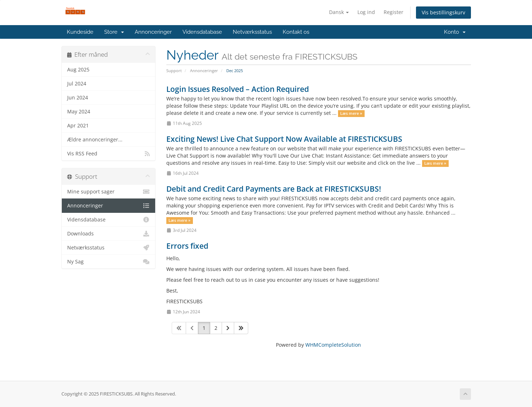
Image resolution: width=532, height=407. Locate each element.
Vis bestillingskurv (443, 12)
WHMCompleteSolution (333, 345)
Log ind (366, 12)
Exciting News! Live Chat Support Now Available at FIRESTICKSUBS (284, 139)
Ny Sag (109, 262)
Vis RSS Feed (109, 154)
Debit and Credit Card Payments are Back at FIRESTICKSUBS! (274, 189)
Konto (455, 32)
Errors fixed (187, 246)
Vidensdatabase (202, 32)
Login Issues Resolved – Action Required (238, 89)
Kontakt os (296, 32)
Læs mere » (351, 113)
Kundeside (80, 32)
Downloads (109, 234)
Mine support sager (109, 192)
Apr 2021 (78, 126)
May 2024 (79, 112)
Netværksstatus (252, 32)
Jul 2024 (77, 84)
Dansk (339, 12)
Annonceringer (153, 32)
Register (394, 12)
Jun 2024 (78, 98)
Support (174, 71)
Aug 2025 (78, 70)
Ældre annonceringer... (95, 140)
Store (114, 32)
